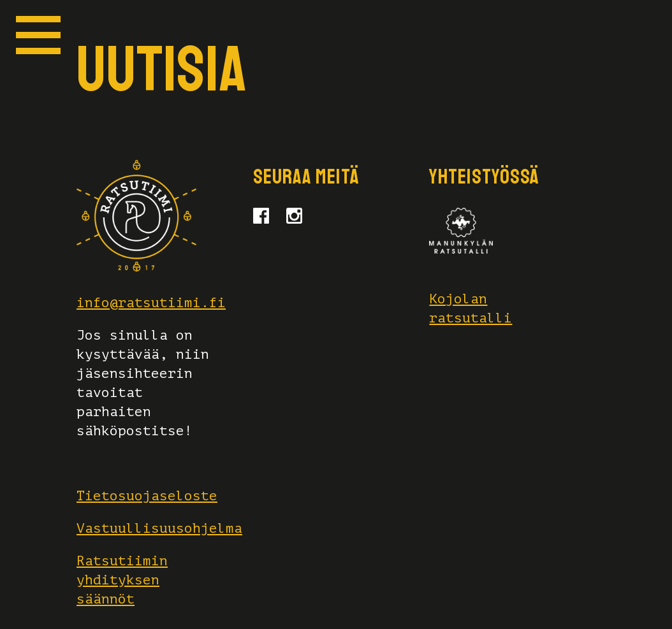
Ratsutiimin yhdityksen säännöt (122, 580)
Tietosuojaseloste (147, 496)
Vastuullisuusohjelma (159, 528)
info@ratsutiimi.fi (151, 303)
